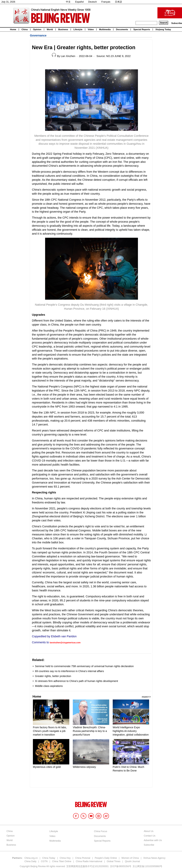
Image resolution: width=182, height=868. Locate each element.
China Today (49, 858)
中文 (68, 2)
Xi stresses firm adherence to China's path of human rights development (77, 681)
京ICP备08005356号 (121, 866)
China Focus (101, 831)
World (50, 29)
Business (63, 29)
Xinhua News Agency (154, 858)
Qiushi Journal (132, 861)
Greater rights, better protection (53, 676)
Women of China (130, 858)
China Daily (30, 861)
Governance (38, 35)
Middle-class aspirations (49, 686)
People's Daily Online (106, 858)
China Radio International (89, 861)
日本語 (118, 2)
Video (91, 29)
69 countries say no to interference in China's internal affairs (69, 671)
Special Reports (142, 29)
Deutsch (93, 2)
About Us (149, 831)
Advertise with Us (153, 840)
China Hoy (65, 858)
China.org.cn (31, 858)
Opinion (37, 29)
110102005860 (152, 866)
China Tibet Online (62, 861)
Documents (122, 29)
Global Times (114, 861)
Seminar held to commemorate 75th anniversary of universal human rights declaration (84, 666)
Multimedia (105, 29)
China (25, 29)
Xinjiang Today (163, 29)
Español (79, 2)
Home (13, 29)
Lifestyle (78, 29)
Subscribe (177, 23)
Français (106, 2)
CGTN (44, 861)
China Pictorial (83, 858)
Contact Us (150, 836)
